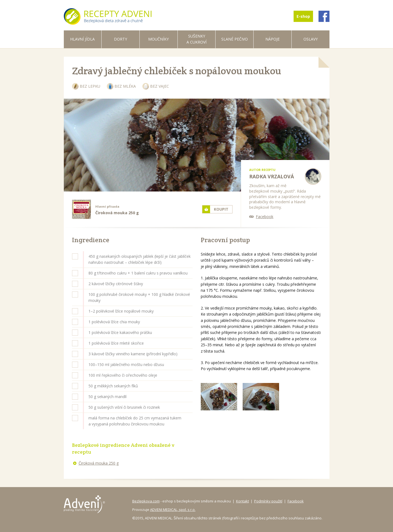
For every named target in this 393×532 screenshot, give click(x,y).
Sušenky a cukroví (196, 39)
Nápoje (272, 39)
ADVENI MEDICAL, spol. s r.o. (173, 510)
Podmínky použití (268, 501)
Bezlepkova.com (146, 501)
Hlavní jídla (82, 39)
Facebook (265, 217)
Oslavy (311, 39)
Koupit (221, 209)
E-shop (303, 16)
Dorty (121, 39)
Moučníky (158, 39)
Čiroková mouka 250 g (99, 463)
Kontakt (243, 501)
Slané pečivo (235, 39)
